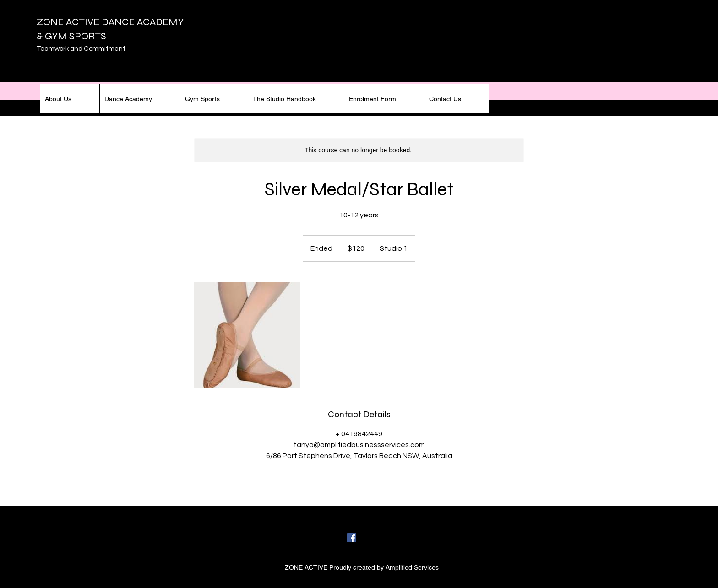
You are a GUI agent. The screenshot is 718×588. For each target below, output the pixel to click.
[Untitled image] (247, 335)
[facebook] (352, 538)
